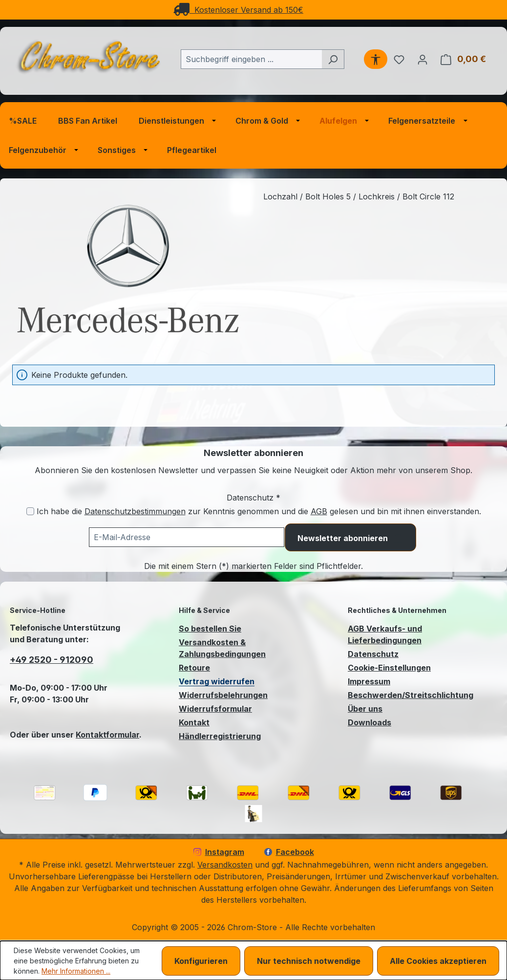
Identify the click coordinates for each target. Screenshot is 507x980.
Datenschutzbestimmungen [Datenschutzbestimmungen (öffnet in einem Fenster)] (135, 511)
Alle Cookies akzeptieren (438, 961)
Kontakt (194, 722)
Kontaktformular (107, 735)
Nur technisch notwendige (309, 961)
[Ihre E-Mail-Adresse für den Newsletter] (187, 537)
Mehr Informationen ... (76, 971)
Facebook (289, 852)
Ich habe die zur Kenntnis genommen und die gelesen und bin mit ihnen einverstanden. (259, 511)
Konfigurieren (201, 961)
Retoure (194, 668)
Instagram (219, 852)
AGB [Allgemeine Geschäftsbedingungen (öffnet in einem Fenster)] (319, 511)
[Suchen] (333, 59)
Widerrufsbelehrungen (223, 695)
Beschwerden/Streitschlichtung (411, 695)
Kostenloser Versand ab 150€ (238, 10)
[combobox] (251, 59)
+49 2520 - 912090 (52, 660)
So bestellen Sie (210, 629)
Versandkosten (225, 865)
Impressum (369, 681)
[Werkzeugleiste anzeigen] (376, 59)
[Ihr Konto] (422, 59)
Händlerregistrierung (220, 736)
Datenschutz (373, 654)
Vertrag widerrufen (217, 681)
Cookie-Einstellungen (389, 668)
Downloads (370, 722)
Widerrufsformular (215, 709)
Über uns (365, 709)
